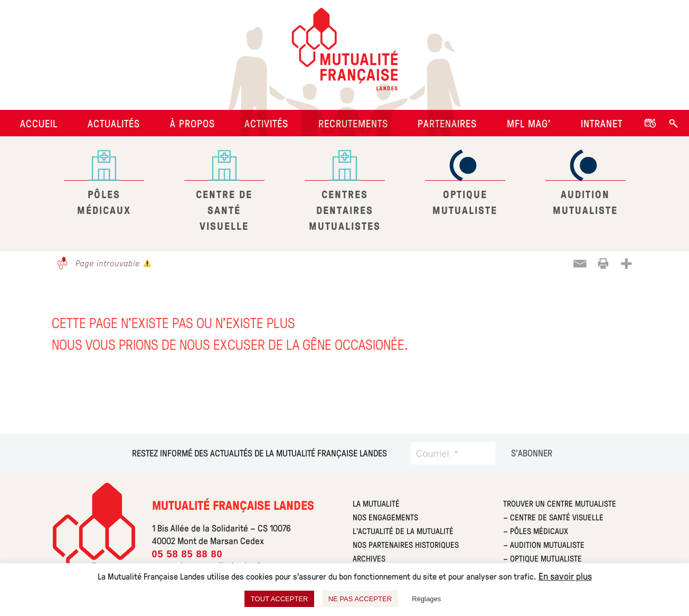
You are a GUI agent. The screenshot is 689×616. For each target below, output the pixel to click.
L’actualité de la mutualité (403, 531)
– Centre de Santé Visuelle (553, 517)
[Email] (580, 264)
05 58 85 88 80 (187, 554)
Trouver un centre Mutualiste (560, 503)
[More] (626, 264)
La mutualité (376, 503)
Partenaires (447, 123)
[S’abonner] (532, 453)
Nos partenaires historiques (406, 544)
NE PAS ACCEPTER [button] (360, 599)
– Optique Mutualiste (542, 558)
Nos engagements (385, 517)
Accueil (39, 123)
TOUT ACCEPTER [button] (280, 599)
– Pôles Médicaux (536, 531)
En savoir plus (565, 576)
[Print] (603, 264)
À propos (192, 123)
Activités (266, 123)
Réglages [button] (426, 599)
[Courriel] (453, 453)
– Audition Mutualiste (544, 544)
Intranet (602, 123)
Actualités (114, 123)
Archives (369, 558)
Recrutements (353, 123)
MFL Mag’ (529, 123)
